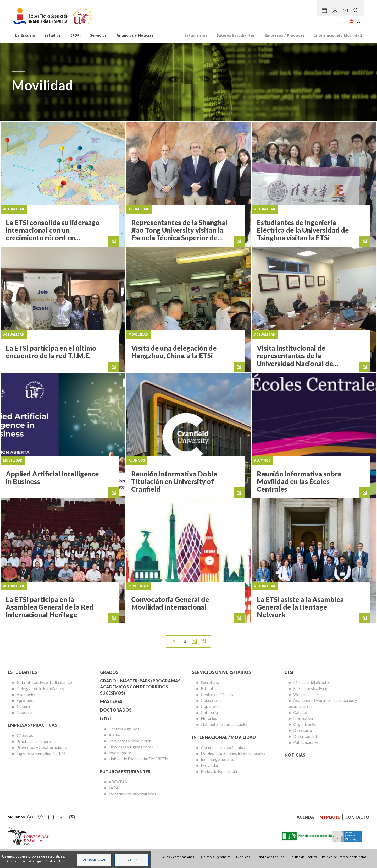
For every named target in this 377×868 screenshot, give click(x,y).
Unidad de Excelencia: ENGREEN (138, 759)
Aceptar (131, 860)
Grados (109, 672)
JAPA (114, 788)
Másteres (111, 701)
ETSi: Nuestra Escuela (313, 688)
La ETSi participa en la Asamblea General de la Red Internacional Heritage (50, 607)
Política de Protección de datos (344, 857)
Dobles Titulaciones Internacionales (233, 753)
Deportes (25, 712)
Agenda (305, 817)
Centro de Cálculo (217, 694)
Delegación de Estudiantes (40, 688)
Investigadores (122, 753)
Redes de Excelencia (219, 771)
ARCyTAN (118, 782)
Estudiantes (196, 35)
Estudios (53, 35)
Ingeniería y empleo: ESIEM (41, 753)
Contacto (357, 817)
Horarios (209, 718)
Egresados (26, 700)
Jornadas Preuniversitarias (132, 794)
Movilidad (138, 335)
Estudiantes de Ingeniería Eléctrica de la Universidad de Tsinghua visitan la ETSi (303, 230)
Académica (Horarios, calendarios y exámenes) (323, 703)
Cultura (23, 706)
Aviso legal (244, 857)
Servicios (98, 35)
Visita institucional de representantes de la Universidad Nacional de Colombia (295, 360)
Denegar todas (94, 860)
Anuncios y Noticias (135, 35)
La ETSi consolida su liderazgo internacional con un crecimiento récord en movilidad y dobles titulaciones (53, 238)
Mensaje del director (312, 682)
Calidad (300, 712)
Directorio (303, 730)
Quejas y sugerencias (215, 857)
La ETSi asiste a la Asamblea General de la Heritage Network (300, 607)
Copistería (210, 706)
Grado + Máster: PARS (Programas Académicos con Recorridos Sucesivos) (140, 687)
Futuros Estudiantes (236, 35)
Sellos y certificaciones (178, 857)
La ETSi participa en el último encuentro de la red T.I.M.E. (51, 352)
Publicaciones (306, 742)
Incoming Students (217, 759)
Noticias (295, 755)
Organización (305, 724)
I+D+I (106, 718)
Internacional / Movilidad (338, 35)
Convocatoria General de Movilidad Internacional (170, 603)
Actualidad (14, 209)
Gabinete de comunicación (225, 724)
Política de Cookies (303, 857)
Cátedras (25, 735)
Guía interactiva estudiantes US (45, 682)
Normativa (303, 718)
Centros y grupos (124, 729)
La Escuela (25, 35)
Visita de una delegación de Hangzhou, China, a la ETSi (174, 352)
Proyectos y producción (130, 741)
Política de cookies (15, 861)
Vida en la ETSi (306, 694)
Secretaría (210, 682)
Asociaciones (28, 694)
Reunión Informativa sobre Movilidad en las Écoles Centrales (299, 482)
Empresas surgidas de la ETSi (135, 747)
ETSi (289, 672)
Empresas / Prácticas (285, 35)
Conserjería (211, 700)
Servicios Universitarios (221, 672)
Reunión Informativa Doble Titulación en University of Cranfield (174, 482)
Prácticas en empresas (37, 741)
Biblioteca (210, 688)
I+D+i (76, 35)
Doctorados (116, 710)
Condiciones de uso (271, 857)
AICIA (114, 735)
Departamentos (307, 736)
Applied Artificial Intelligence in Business (52, 478)
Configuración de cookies (47, 861)
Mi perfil (330, 817)
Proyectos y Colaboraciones (42, 747)
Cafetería (209, 712)
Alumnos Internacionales (223, 747)
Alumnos (137, 460)
